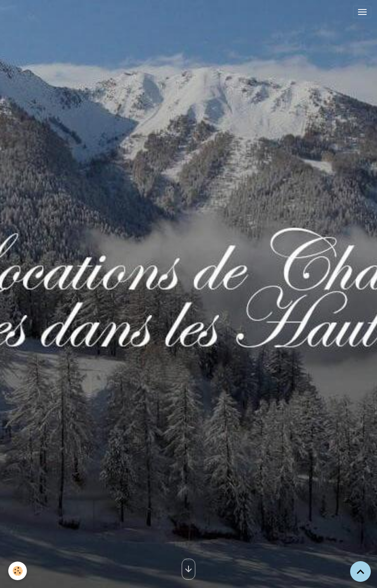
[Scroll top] (360, 571)
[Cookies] (18, 571)
